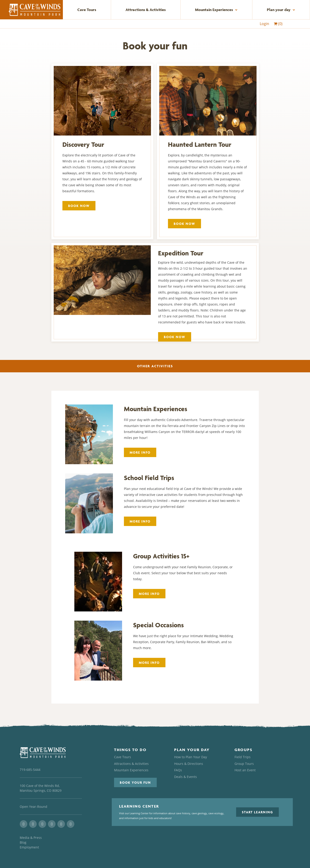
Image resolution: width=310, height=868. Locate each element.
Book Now (79, 206)
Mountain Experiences (216, 10)
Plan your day (281, 10)
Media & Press (31, 838)
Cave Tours (87, 10)
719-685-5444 (30, 770)
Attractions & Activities (146, 10)
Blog (23, 842)
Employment (29, 847)
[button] (135, 782)
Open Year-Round (34, 807)
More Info (140, 452)
